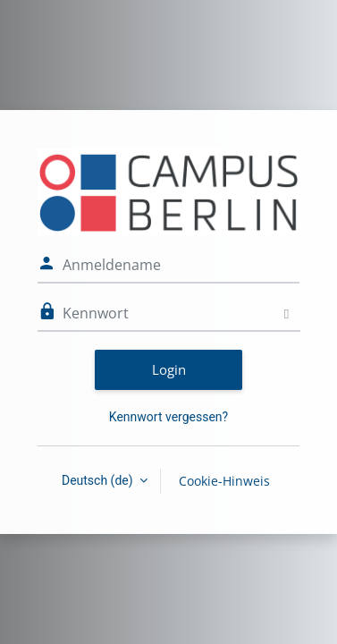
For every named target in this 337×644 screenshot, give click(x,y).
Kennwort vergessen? (168, 417)
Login (169, 369)
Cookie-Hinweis (224, 481)
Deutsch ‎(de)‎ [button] (99, 480)
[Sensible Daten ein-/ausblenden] (286, 314)
